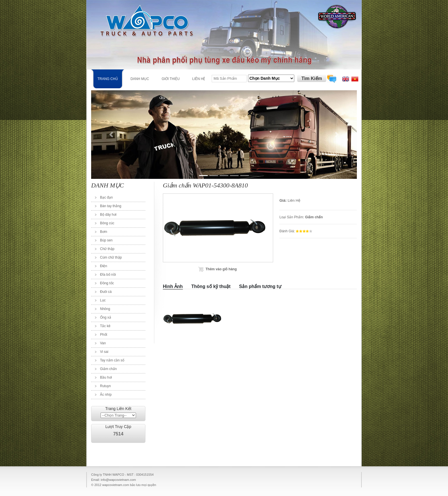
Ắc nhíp (106, 395)
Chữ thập (107, 249)
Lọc (103, 300)
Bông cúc (107, 223)
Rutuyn (105, 386)
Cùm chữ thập (111, 257)
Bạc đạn (106, 197)
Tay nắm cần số (112, 360)
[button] (111, 135)
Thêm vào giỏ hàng (221, 269)
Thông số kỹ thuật (211, 286)
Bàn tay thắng (111, 206)
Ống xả (106, 317)
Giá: (283, 200)
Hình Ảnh (173, 286)
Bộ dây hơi (108, 215)
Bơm (104, 232)
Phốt (104, 335)
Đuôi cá (106, 292)
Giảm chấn (108, 369)
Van (103, 343)
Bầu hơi (106, 377)
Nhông (105, 309)
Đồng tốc (107, 283)
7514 (118, 434)
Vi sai (104, 352)
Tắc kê (105, 326)
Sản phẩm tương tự (260, 286)
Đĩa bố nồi (108, 275)
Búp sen (106, 240)
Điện (104, 266)
